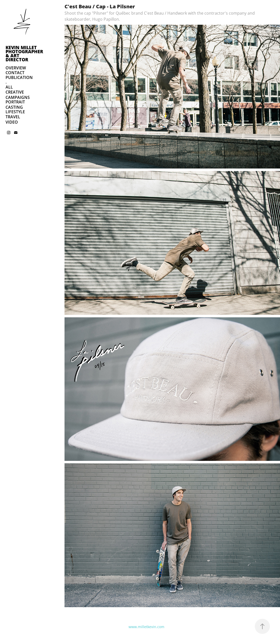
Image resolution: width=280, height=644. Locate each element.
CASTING (14, 107)
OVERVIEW (16, 68)
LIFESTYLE (15, 112)
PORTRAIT (15, 102)
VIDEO (12, 122)
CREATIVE (15, 92)
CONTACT (15, 73)
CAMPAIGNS (18, 97)
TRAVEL (13, 117)
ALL (9, 87)
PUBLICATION (19, 77)
